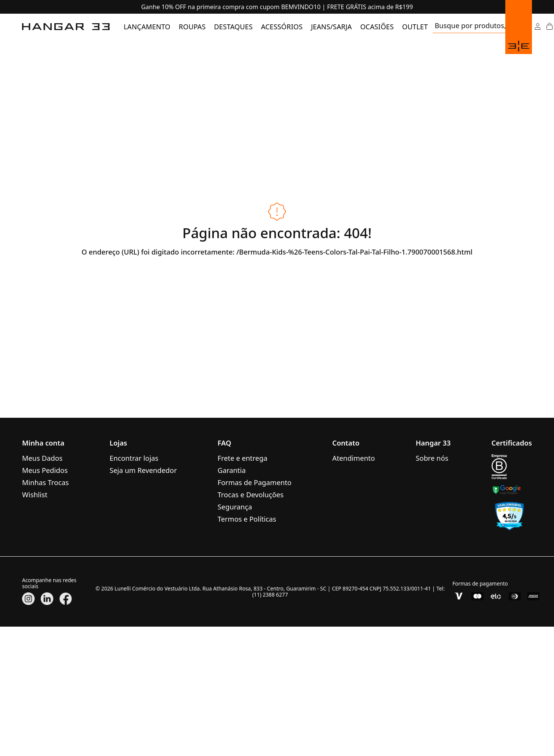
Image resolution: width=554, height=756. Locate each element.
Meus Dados (42, 458)
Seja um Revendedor (143, 470)
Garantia (232, 470)
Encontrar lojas (134, 458)
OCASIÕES (377, 27)
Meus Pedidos (45, 470)
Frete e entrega (243, 458)
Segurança (235, 507)
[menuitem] (147, 27)
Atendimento (353, 458)
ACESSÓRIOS (282, 27)
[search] (478, 27)
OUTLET (415, 27)
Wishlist (35, 494)
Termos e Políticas (247, 519)
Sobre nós (432, 458)
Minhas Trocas (45, 482)
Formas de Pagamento (255, 482)
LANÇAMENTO (147, 27)
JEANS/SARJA (331, 27)
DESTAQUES (233, 27)
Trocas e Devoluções (251, 494)
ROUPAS (192, 27)
